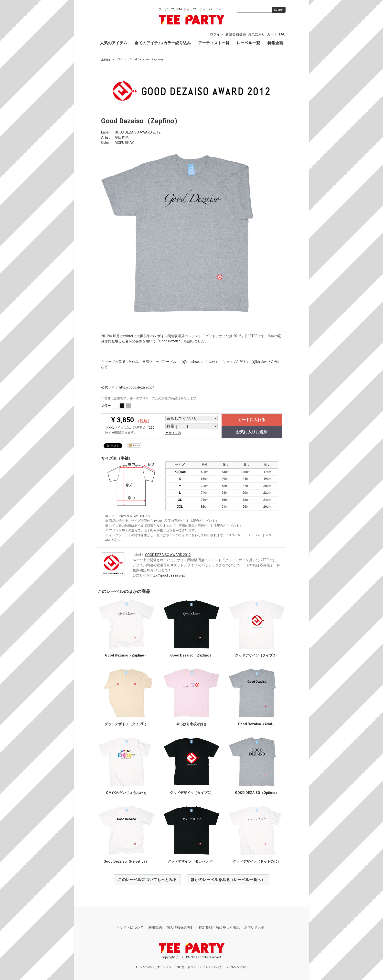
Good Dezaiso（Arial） (257, 724)
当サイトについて (130, 927)
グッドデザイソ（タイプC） (257, 655)
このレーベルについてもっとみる (147, 879)
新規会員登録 (236, 34)
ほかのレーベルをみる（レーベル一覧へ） (228, 879)
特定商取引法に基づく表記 (219, 927)
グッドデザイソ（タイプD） (126, 724)
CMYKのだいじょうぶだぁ (126, 792)
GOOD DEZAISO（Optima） (257, 792)
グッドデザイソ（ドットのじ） (257, 861)
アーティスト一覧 (214, 43)
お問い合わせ (255, 927)
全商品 (106, 59)
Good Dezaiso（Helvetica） (126, 861)
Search (279, 10)
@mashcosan (194, 361)
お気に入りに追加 (252, 432)
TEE (120, 59)
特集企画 (275, 43)
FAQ (282, 34)
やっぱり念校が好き (191, 724)
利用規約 (155, 927)
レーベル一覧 (248, 43)
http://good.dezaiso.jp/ (168, 575)
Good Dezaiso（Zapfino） (126, 655)
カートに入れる (252, 420)
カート (272, 34)
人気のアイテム (114, 43)
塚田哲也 (122, 137)
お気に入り (256, 34)
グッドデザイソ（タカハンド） (191, 861)
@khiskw (260, 361)
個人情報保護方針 (180, 927)
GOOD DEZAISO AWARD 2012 (138, 132)
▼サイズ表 (173, 433)
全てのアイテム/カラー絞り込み (163, 43)
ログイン (217, 34)
